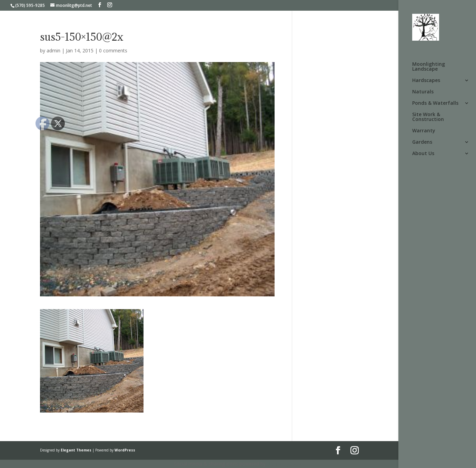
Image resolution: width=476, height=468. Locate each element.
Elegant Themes (76, 450)
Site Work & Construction (428, 117)
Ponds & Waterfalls (435, 103)
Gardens (422, 142)
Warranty (424, 131)
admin (53, 50)
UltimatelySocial (285, 464)
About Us (423, 154)
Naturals (423, 92)
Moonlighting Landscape (429, 67)
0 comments (113, 50)
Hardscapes (426, 81)
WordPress (125, 450)
